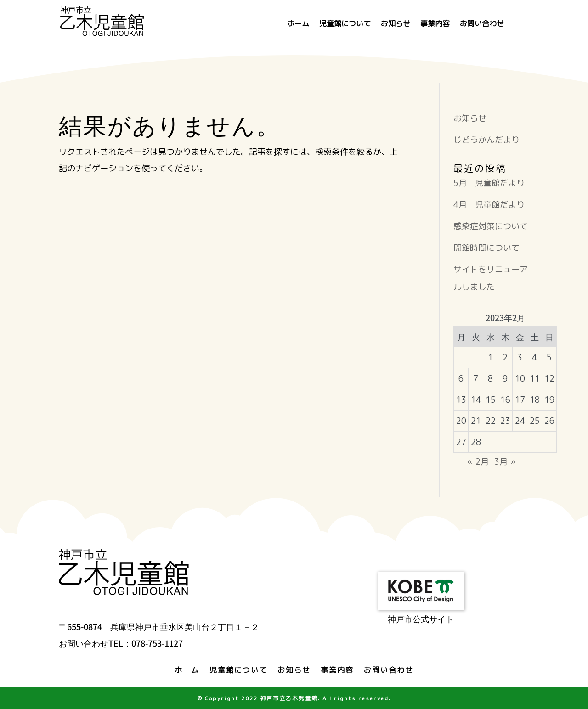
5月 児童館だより (489, 183)
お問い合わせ (482, 24)
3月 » (505, 462)
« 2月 (478, 462)
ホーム (298, 24)
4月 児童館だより (489, 205)
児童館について (345, 24)
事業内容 (435, 24)
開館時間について (486, 248)
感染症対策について (491, 226)
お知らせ (396, 24)
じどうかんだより (486, 140)
